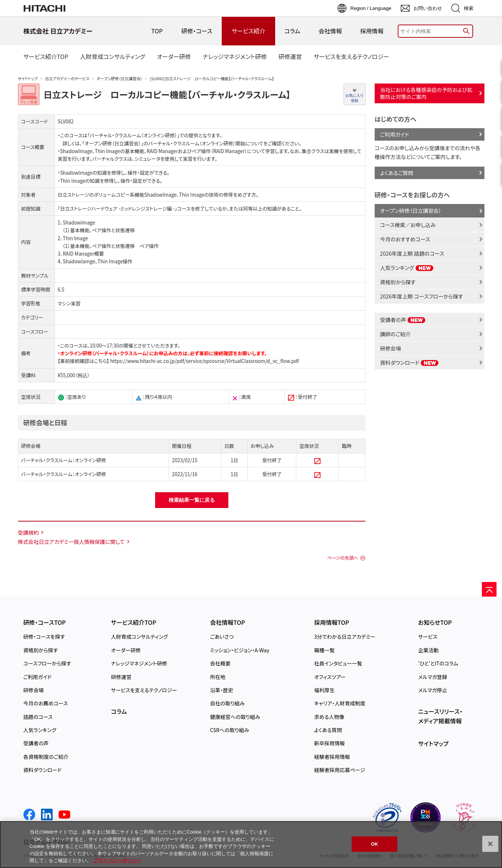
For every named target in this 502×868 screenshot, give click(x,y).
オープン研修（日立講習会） (119, 79)
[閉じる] (490, 844)
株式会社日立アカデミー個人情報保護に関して (71, 541)
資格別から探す (398, 282)
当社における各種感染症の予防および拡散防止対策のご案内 (426, 93)
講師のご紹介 (396, 334)
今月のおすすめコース (405, 239)
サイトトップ (28, 79)
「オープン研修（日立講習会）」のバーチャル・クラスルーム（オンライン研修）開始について (173, 143)
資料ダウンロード (410, 362)
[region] (251, 845)
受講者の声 (403, 320)
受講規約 (29, 532)
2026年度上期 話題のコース (412, 253)
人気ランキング (407, 268)
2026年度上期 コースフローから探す (422, 296)
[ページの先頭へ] (489, 589)
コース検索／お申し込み (408, 225)
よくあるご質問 (397, 173)
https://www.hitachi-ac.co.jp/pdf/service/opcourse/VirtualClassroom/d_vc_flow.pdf (204, 361)
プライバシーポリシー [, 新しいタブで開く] (117, 860)
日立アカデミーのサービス (67, 79)
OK (375, 844)
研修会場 (391, 348)
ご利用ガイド (395, 134)
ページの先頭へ (342, 558)
